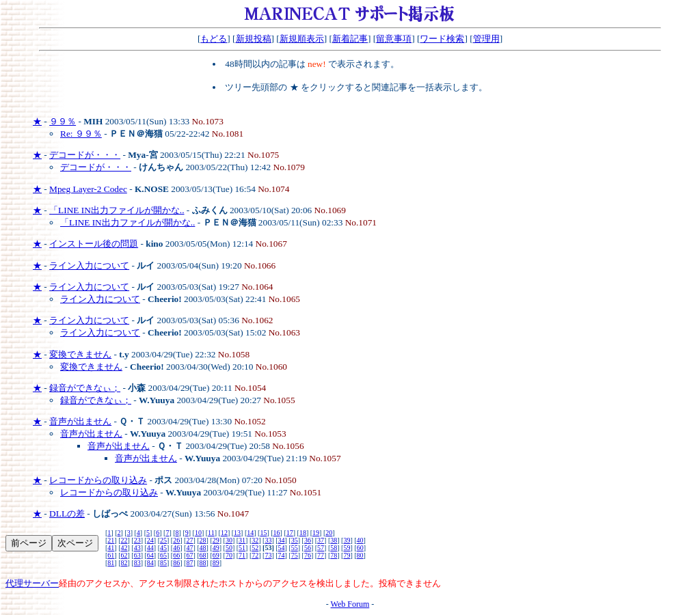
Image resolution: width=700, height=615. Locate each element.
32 (255, 540)
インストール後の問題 (94, 244)
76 (308, 555)
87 (189, 563)
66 (176, 555)
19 (316, 533)
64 (150, 555)
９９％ (63, 121)
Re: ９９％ (81, 134)
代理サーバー (32, 583)
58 (334, 548)
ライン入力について (89, 265)
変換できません (80, 354)
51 (242, 548)
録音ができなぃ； (85, 388)
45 (163, 548)
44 (150, 548)
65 (163, 555)
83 (137, 563)
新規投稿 (254, 39)
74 (282, 555)
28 (203, 540)
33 (268, 540)
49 (216, 548)
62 (124, 555)
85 (163, 563)
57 (321, 548)
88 (203, 563)
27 (189, 540)
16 (277, 533)
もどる (214, 39)
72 (255, 555)
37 (321, 540)
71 (242, 555)
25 (163, 540)
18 (303, 533)
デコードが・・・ (85, 155)
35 (295, 540)
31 (242, 540)
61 (111, 555)
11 (211, 533)
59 (347, 548)
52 (255, 548)
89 (216, 563)
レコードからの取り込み (98, 480)
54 (282, 548)
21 (111, 540)
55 (295, 548)
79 (347, 555)
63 (137, 555)
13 (237, 533)
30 (229, 540)
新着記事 (350, 39)
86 (176, 563)
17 (290, 533)
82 (124, 563)
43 (137, 548)
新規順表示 (302, 39)
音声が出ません (80, 421)
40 (360, 540)
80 (360, 555)
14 (250, 533)
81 (111, 563)
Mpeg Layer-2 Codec (88, 189)
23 (137, 540)
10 (198, 533)
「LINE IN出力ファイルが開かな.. (117, 210)
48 (203, 548)
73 (268, 555)
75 (295, 555)
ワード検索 (442, 39)
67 (189, 555)
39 (347, 540)
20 (329, 533)
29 (216, 540)
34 (282, 540)
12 (224, 533)
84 (150, 563)
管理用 (486, 39)
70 (229, 555)
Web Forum (350, 604)
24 (150, 540)
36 (308, 540)
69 (216, 555)
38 (334, 540)
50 (229, 548)
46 (176, 548)
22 (124, 540)
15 (263, 533)
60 (360, 548)
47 (189, 548)
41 (111, 548)
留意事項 (394, 39)
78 (334, 555)
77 (321, 555)
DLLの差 (67, 514)
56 (308, 548)
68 (203, 555)
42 (124, 548)
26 (176, 540)
